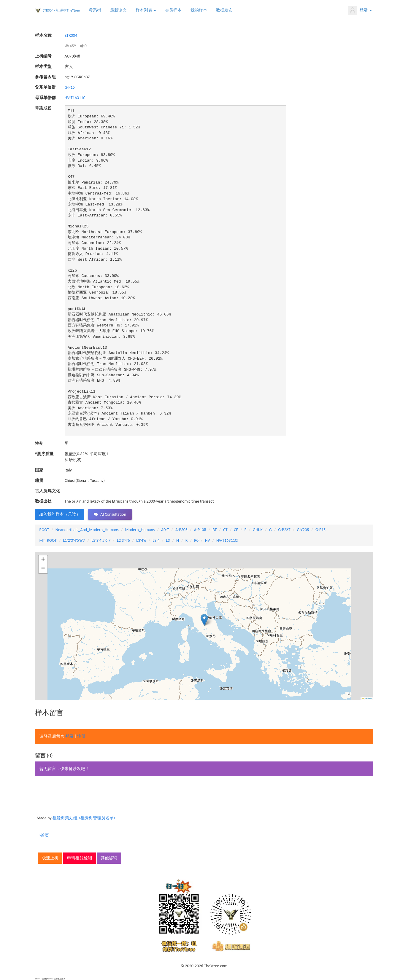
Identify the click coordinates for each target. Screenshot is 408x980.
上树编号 (43, 56)
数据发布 (224, 10)
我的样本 (199, 10)
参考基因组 (45, 77)
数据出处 (43, 501)
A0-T (165, 530)
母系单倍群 (45, 98)
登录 (360, 11)
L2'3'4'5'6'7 (101, 540)
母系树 (95, 10)
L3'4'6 (141, 540)
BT (215, 530)
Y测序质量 (44, 454)
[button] (204, 620)
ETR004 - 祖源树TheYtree (61, 10)
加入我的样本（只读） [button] (60, 514)
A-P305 (181, 530)
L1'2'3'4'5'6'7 (74, 540)
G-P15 (70, 87)
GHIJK (258, 530)
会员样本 (173, 10)
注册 (81, 736)
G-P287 (284, 530)
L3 (168, 540)
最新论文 (118, 10)
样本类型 (43, 67)
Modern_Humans (140, 530)
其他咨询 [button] (109, 858)
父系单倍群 (45, 87)
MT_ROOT (48, 540)
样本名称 (43, 35)
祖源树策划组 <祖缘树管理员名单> (84, 818)
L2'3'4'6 (123, 540)
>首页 (44, 835)
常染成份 (43, 108)
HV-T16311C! (76, 98)
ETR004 (71, 35)
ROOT (44, 530)
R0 (196, 540)
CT (225, 530)
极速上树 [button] (50, 858)
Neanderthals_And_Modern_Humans (87, 530)
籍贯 (39, 481)
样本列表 (146, 10)
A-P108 (200, 530)
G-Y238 (303, 530)
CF (236, 530)
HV (208, 540)
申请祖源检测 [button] (80, 858)
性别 (39, 443)
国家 (39, 470)
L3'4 (156, 540)
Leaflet (367, 698)
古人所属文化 (47, 491)
